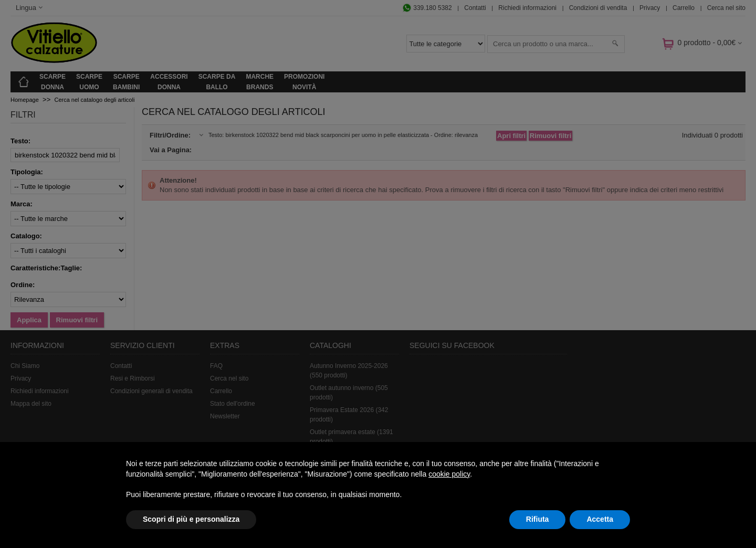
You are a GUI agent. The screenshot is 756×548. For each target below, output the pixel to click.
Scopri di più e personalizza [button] (191, 519)
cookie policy (449, 474)
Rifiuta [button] (538, 519)
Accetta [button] (600, 519)
